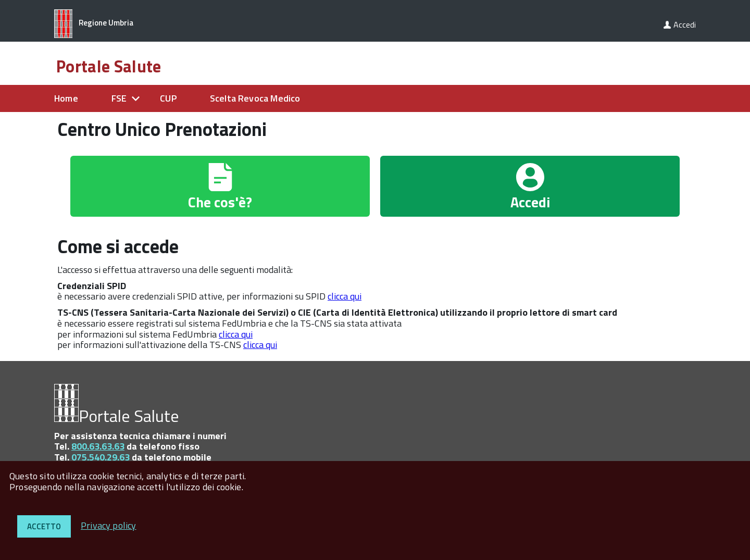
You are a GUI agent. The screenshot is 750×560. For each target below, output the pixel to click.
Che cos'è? (220, 202)
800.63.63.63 (98, 446)
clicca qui (345, 296)
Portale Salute (109, 66)
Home (66, 98)
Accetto (44, 526)
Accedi (685, 24)
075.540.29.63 (101, 457)
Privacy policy (109, 525)
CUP (168, 98)
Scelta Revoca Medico (255, 98)
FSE (119, 98)
